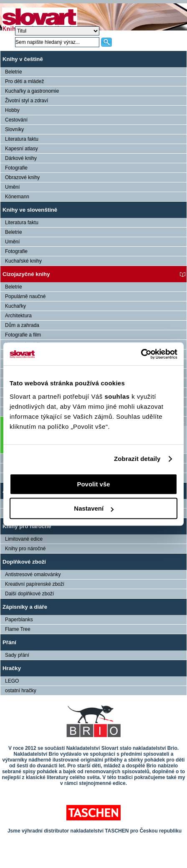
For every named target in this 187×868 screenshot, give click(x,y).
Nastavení (94, 508)
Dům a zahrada (22, 325)
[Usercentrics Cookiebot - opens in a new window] (141, 354)
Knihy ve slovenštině (30, 210)
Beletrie (14, 72)
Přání (9, 642)
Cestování (16, 120)
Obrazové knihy (22, 177)
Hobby (12, 110)
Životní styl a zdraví (27, 101)
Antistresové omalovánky (33, 574)
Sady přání (17, 655)
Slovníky (14, 129)
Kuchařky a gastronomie (32, 91)
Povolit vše (93, 484)
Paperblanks (19, 620)
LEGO (12, 681)
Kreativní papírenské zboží (35, 584)
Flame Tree (18, 629)
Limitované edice (24, 539)
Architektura (18, 316)
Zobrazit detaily (137, 459)
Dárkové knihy (21, 158)
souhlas (118, 396)
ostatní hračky (21, 691)
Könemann (17, 197)
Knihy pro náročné (27, 526)
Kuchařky (15, 306)
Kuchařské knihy (23, 261)
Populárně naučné (25, 296)
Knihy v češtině (23, 59)
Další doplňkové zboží (29, 594)
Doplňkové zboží (24, 562)
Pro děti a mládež (24, 81)
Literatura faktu (22, 139)
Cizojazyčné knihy (26, 274)
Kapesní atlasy (21, 149)
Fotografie (16, 168)
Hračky (12, 668)
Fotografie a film (23, 335)
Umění (12, 187)
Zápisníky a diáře (25, 607)
